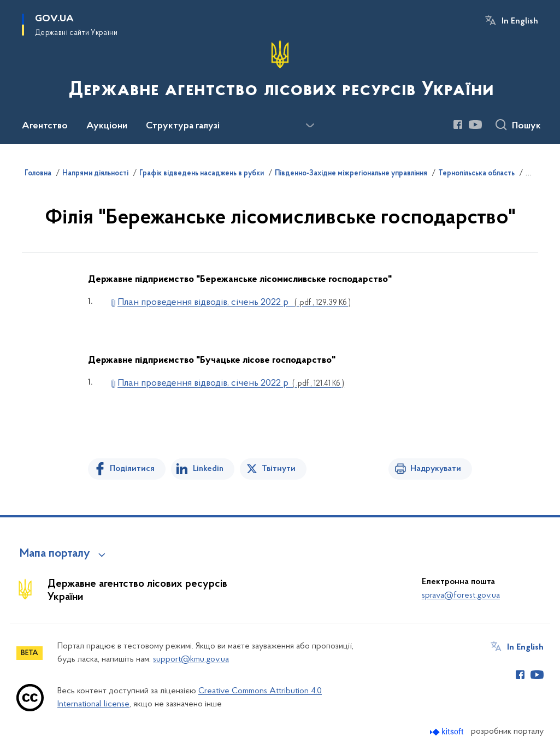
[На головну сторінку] (280, 71)
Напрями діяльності (95, 174)
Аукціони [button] (107, 126)
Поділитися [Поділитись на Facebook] (132, 469)
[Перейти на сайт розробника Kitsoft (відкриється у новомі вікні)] (448, 732)
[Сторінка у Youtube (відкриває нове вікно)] (475, 125)
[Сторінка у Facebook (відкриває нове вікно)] (458, 125)
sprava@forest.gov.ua (461, 595)
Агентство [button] (45, 126)
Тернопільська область (476, 174)
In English (520, 21)
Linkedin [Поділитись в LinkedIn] (208, 469)
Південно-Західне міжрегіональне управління (351, 174)
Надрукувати (436, 469)
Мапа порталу (55, 554)
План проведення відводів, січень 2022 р (234, 302)
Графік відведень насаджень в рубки (202, 174)
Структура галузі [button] (183, 126)
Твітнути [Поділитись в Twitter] (279, 469)
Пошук (526, 126)
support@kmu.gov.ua (191, 659)
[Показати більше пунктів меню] (310, 126)
